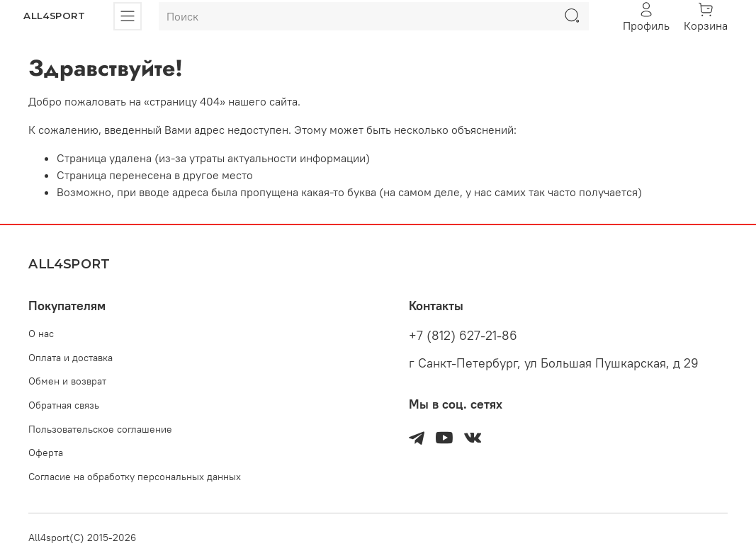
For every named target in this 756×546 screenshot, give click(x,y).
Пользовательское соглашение (100, 429)
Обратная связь (64, 405)
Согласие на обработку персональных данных (135, 477)
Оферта (46, 453)
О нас (41, 334)
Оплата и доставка (70, 358)
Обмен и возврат (67, 381)
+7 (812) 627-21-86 (463, 336)
